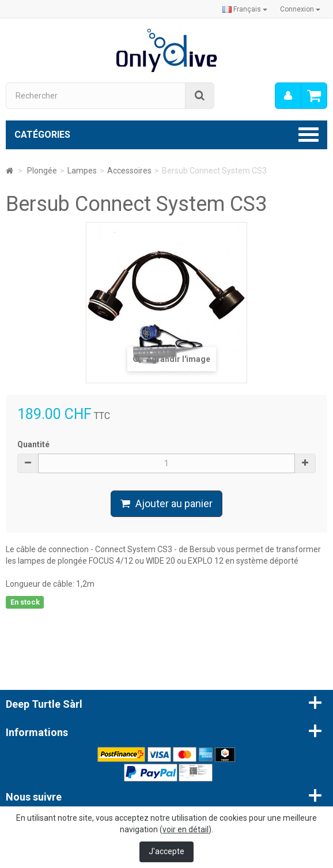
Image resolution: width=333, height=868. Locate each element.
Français (245, 9)
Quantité (33, 444)
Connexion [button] (300, 9)
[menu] (288, 96)
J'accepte (166, 851)
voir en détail (186, 829)
